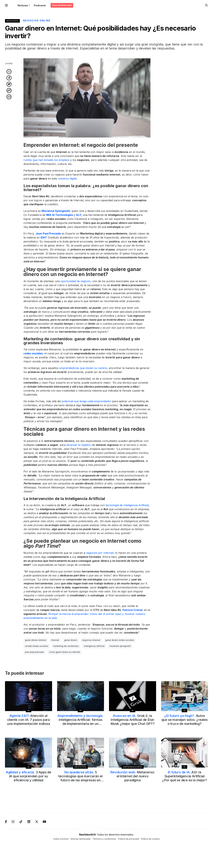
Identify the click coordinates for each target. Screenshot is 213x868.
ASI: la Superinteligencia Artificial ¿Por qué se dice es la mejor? (184, 776)
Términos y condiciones (104, 839)
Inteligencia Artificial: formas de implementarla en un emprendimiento (81, 722)
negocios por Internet (100, 553)
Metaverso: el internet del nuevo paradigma (132, 776)
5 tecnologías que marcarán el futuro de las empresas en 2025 (80, 778)
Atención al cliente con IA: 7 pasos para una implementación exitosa (29, 720)
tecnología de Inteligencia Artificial (127, 505)
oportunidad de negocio (76, 281)
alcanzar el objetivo (79, 445)
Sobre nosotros (61, 839)
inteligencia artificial (94, 646)
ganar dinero (71, 640)
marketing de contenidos (66, 646)
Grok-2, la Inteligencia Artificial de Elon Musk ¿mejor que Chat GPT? (133, 720)
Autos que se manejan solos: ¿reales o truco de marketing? (185, 720)
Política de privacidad (129, 839)
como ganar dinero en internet (65, 652)
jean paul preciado (34, 652)
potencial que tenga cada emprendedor (87, 401)
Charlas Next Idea (62, 5)
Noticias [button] (23, 5)
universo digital (67, 179)
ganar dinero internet (36, 640)
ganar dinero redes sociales (120, 640)
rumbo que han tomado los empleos (46, 160)
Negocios (12, 21)
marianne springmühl (120, 646)
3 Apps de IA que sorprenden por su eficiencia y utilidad (29, 776)
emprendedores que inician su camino (83, 368)
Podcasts (40, 5)
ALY (79, 215)
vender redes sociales (37, 646)
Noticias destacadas (81, 839)
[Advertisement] (185, 108)
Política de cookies (150, 839)
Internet (55, 640)
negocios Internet (91, 640)
